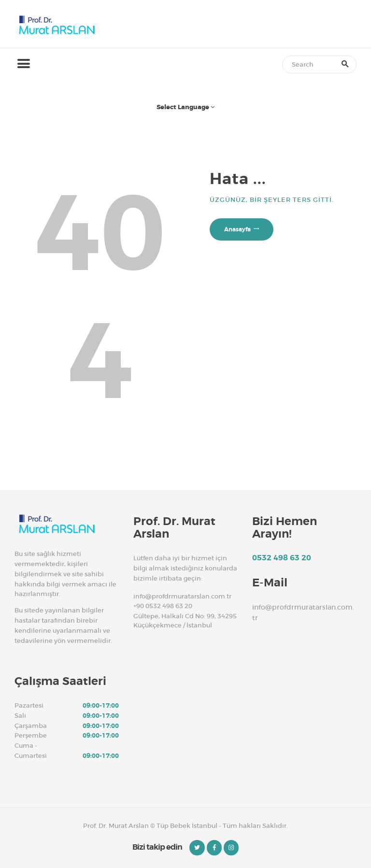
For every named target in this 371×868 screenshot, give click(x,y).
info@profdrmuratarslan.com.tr (182, 596)
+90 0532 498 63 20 (163, 606)
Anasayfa (237, 229)
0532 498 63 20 (282, 558)
